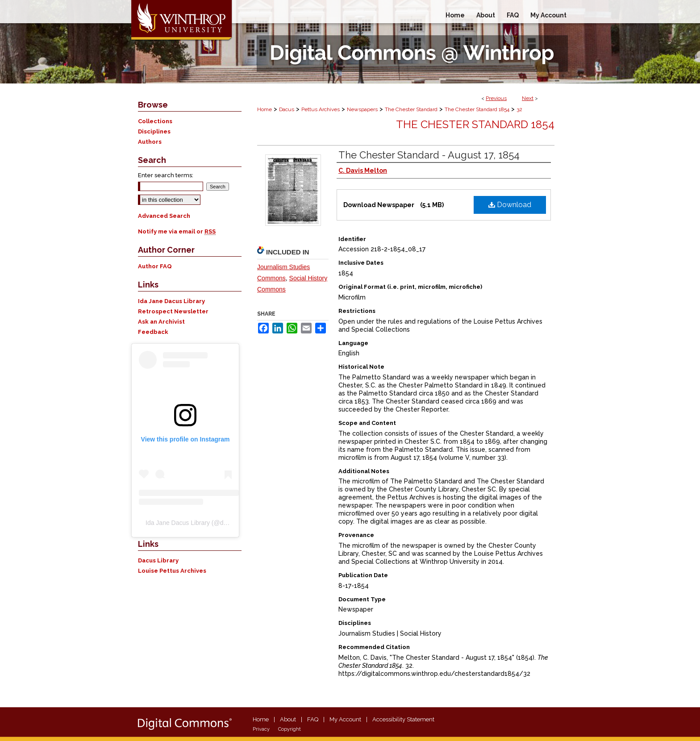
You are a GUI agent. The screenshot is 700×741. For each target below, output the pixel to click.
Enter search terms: (166, 175)
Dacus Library (158, 560)
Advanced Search (164, 216)
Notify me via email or (177, 231)
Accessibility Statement (403, 719)
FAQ (313, 719)
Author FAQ (155, 266)
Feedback (153, 332)
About (288, 719)
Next (528, 98)
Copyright (290, 729)
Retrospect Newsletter (173, 311)
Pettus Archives (321, 109)
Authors (150, 142)
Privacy (261, 729)
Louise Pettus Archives (172, 571)
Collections (155, 121)
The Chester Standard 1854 (477, 109)
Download (510, 205)
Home (265, 109)
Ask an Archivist (161, 322)
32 (519, 109)
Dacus (287, 109)
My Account (345, 719)
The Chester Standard (411, 109)
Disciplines (154, 131)
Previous (496, 98)
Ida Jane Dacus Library (171, 301)
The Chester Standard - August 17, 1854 (429, 155)
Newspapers (362, 109)
